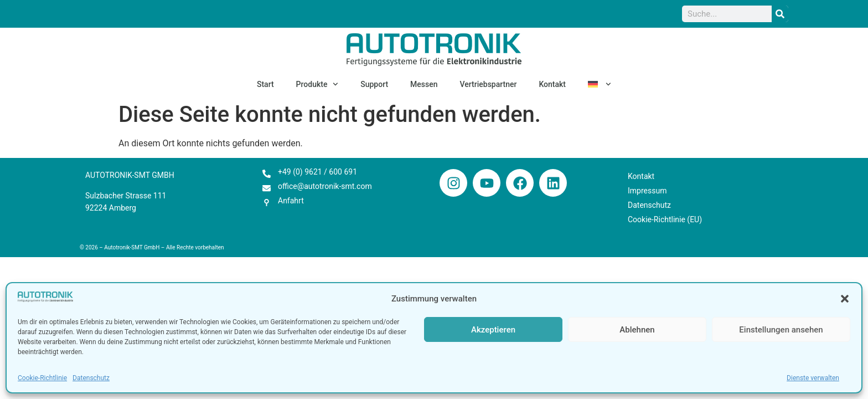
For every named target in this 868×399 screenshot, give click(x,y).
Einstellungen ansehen (781, 330)
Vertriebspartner (489, 84)
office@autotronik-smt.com (325, 186)
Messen (424, 84)
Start (265, 84)
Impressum (647, 191)
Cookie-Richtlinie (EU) (665, 219)
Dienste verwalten (813, 378)
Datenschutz (91, 378)
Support (374, 84)
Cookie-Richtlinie (42, 378)
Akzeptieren (493, 330)
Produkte (317, 84)
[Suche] (780, 14)
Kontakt (552, 84)
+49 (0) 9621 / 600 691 (317, 172)
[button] (845, 299)
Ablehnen (637, 330)
